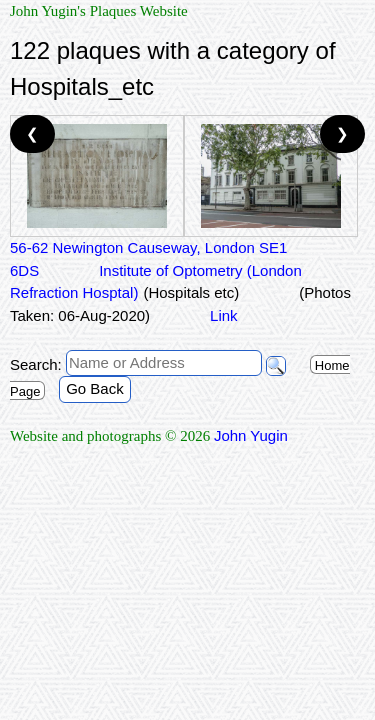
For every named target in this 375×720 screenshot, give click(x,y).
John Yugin (251, 435)
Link (224, 315)
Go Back (95, 388)
